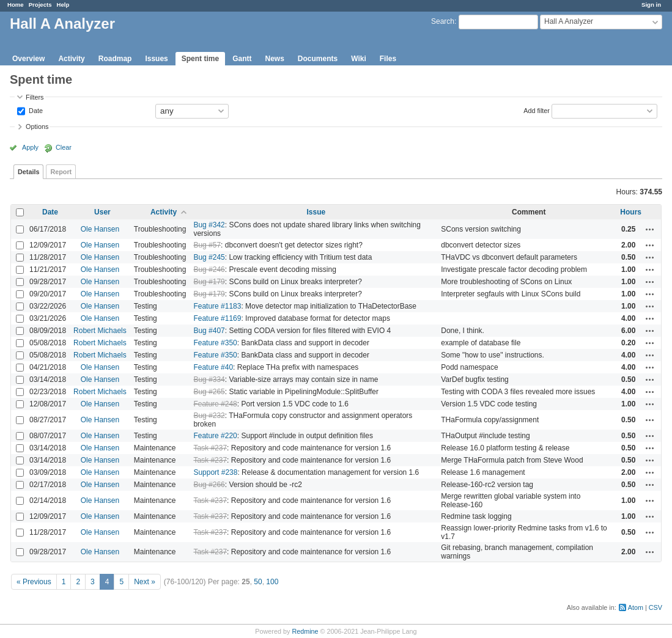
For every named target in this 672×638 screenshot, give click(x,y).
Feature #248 (215, 404)
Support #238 (215, 472)
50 (258, 582)
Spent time (200, 59)
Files (388, 59)
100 (272, 582)
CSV (655, 607)
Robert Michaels (100, 331)
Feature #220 (215, 436)
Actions (650, 229)
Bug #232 (209, 416)
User (102, 212)
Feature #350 (215, 343)
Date (35, 110)
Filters (35, 97)
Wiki (359, 59)
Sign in (651, 5)
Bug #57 (207, 245)
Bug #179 (209, 282)
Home (16, 5)
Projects (40, 5)
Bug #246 (209, 269)
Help (63, 5)
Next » (145, 582)
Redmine (305, 631)
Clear (64, 147)
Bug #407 (209, 331)
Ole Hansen (100, 229)
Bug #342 (209, 225)
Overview (28, 59)
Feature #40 (213, 367)
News (274, 59)
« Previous (34, 582)
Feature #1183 (217, 306)
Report (61, 172)
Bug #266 (209, 485)
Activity (71, 59)
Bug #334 (209, 380)
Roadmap (115, 59)
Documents (318, 59)
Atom (636, 607)
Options (37, 127)
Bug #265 (209, 392)
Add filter (537, 110)
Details (28, 172)
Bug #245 (209, 257)
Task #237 (210, 448)
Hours (631, 212)
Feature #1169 (217, 318)
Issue (316, 212)
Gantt (242, 59)
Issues (156, 59)
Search (443, 21)
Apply (30, 147)
